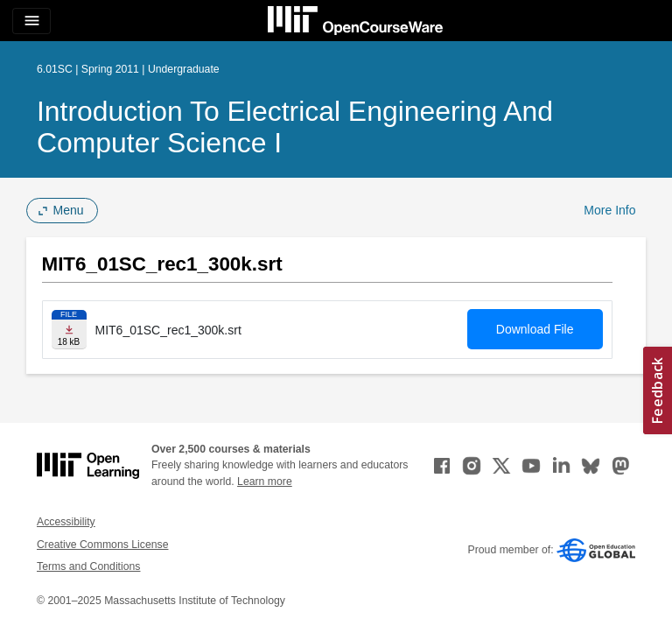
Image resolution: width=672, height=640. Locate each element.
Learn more (265, 482)
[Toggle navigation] (31, 21)
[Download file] (69, 330)
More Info (609, 210)
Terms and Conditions (88, 566)
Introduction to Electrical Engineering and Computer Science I (295, 127)
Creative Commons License (102, 545)
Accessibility (66, 522)
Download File (535, 329)
